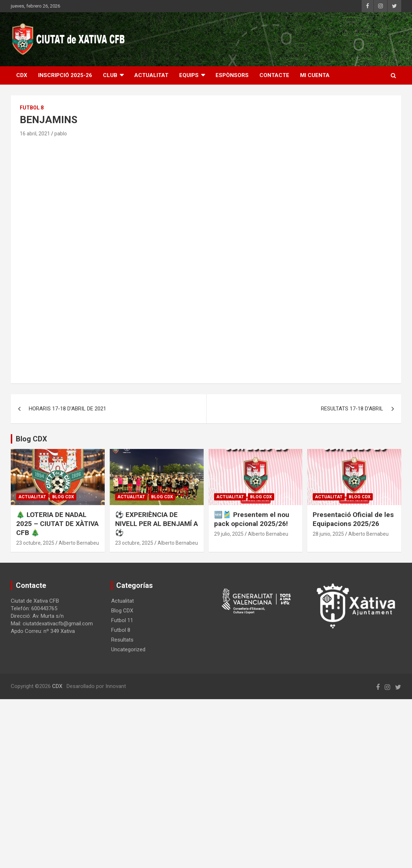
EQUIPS (189, 75)
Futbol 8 (32, 108)
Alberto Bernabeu (79, 543)
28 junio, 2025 (328, 534)
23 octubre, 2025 (35, 543)
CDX (22, 75)
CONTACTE (274, 75)
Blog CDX (63, 497)
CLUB (110, 75)
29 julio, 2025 (229, 534)
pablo (61, 134)
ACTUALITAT (151, 75)
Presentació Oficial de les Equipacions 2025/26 (353, 519)
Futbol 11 (122, 620)
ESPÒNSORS (232, 75)
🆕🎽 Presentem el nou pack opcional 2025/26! (252, 519)
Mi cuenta (315, 75)
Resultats (122, 640)
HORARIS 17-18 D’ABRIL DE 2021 (67, 409)
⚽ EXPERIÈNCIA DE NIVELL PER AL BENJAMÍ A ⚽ (157, 523)
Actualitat (32, 497)
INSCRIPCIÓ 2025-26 (65, 75)
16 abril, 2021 (35, 134)
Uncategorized (128, 649)
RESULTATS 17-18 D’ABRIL (352, 409)
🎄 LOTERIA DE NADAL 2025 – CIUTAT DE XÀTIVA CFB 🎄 (57, 523)
